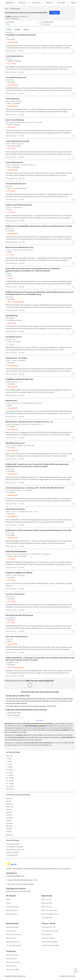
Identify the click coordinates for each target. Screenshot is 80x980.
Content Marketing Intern (15, 56)
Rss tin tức (72, 976)
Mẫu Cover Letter (47, 903)
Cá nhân (17, 29)
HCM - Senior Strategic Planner (17, 637)
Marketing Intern (11, 401)
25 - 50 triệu (11, 323)
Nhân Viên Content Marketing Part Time (19, 247)
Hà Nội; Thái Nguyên (13, 125)
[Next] (55, 685)
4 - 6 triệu (10, 255)
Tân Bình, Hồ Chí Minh (13, 61)
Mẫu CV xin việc (46, 899)
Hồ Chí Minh (10, 40)
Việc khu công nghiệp (13, 969)
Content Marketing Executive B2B (17, 141)
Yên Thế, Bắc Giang (13, 167)
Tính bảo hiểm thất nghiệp (49, 942)
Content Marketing (12, 99)
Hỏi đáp (8, 903)
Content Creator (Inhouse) (15, 594)
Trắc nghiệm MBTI (47, 918)
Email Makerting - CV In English (16, 358)
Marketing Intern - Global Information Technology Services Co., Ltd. (29, 422)
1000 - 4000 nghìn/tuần (15, 302)
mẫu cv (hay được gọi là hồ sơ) (36, 726)
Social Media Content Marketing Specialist (21, 35)
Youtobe (16, 891)
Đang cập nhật (12, 42)
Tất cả (9, 30)
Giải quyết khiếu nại (12, 910)
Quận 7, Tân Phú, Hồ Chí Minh (16, 188)
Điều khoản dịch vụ (12, 914)
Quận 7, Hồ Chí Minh (13, 103)
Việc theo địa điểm (12, 959)
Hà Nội (9, 210)
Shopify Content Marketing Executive (19, 205)
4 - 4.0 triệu (10, 64)
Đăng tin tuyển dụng (12, 927)
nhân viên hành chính (14, 713)
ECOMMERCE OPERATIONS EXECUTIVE (19, 379)
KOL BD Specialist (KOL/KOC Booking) (19, 615)
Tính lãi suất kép (46, 934)
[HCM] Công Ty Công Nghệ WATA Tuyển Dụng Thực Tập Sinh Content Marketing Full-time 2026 (39, 226)
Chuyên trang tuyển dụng (14, 934)
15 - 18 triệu (10, 559)
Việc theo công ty (11, 966)
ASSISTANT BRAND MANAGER (16, 552)
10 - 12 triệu (10, 191)
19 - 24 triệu (11, 580)
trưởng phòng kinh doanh (15, 718)
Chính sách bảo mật (12, 907)
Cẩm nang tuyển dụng (13, 942)
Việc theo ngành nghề (13, 962)
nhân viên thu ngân (13, 715)
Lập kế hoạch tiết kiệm (48, 938)
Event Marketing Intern (14, 337)
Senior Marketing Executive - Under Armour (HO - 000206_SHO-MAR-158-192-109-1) (35, 488)
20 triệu (9, 278)
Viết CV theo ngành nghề (49, 910)
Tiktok (29, 891)
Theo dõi (55, 13)
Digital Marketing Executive (15, 443)
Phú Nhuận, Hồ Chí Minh (14, 320)
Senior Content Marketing (15, 120)
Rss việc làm (64, 976)
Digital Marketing (12, 316)
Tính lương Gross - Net (48, 927)
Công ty (26, 29)
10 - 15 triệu (10, 601)
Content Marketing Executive (16, 77)
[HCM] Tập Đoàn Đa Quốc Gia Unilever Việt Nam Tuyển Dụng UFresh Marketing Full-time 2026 (38, 530)
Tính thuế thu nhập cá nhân (50, 931)
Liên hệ (8, 899)
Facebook (9, 891)
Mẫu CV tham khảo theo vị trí (50, 914)
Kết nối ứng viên (11, 938)
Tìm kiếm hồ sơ (11, 931)
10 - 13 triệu (10, 149)
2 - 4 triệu (10, 344)
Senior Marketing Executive (15, 509)
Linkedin (23, 891)
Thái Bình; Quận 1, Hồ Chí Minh (16, 556)
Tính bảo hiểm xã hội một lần (50, 945)
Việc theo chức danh (12, 955)
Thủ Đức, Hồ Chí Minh (13, 146)
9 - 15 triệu (10, 623)
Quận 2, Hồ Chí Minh (13, 342)
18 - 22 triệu (10, 127)
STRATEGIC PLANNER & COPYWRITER (19, 573)
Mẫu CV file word (47, 907)
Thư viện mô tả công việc (14, 945)
